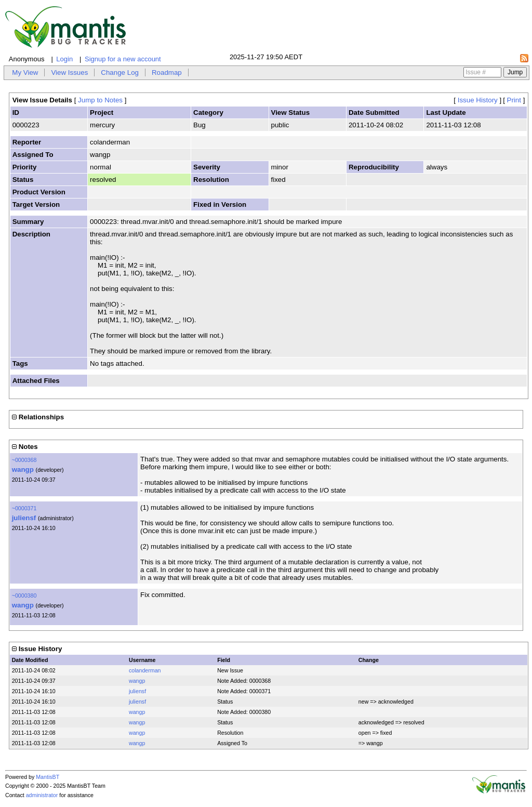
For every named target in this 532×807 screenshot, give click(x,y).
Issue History (478, 100)
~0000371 (24, 508)
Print (514, 100)
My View (25, 72)
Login (64, 59)
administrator (42, 795)
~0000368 (24, 460)
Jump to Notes (100, 100)
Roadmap (167, 72)
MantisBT (48, 777)
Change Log (120, 72)
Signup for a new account (123, 59)
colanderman (145, 670)
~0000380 (24, 596)
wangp (23, 469)
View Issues (69, 72)
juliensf (24, 518)
